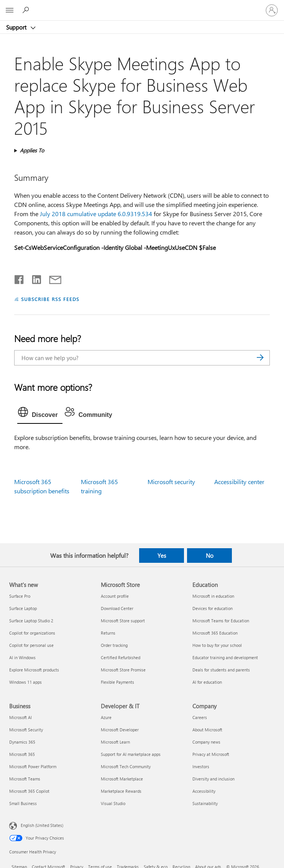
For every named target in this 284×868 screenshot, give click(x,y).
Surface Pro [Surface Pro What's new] (20, 596)
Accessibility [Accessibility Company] (204, 791)
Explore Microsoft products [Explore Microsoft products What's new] (34, 670)
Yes (162, 556)
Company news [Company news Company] (206, 742)
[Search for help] (27, 10)
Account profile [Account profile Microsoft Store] (115, 596)
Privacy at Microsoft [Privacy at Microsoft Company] (211, 754)
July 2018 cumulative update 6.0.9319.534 (96, 214)
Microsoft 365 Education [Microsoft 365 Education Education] (215, 633)
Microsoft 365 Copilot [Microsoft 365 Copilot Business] (29, 791)
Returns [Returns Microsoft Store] (108, 633)
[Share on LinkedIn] (34, 278)
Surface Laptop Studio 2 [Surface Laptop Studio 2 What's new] (31, 621)
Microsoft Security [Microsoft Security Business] (26, 730)
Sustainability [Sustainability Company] (205, 803)
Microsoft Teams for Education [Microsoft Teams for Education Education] (221, 621)
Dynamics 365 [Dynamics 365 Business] (22, 742)
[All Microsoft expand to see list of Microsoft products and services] (10, 10)
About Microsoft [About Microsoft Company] (207, 730)
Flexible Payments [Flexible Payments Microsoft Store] (117, 682)
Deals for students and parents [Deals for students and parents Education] (221, 670)
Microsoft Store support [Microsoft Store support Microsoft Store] (123, 621)
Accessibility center (239, 482)
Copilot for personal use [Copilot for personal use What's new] (31, 645)
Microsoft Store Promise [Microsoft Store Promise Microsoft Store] (123, 670)
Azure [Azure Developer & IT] (106, 717)
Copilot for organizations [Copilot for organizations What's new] (32, 633)
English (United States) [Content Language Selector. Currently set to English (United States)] (42, 825)
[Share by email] (52, 278)
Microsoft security (171, 482)
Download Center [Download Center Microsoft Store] (117, 608)
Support (17, 27)
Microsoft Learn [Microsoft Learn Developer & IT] (115, 742)
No (210, 556)
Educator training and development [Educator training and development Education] (225, 657)
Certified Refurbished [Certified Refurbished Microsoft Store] (121, 657)
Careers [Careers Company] (200, 717)
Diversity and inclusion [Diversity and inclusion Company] (213, 779)
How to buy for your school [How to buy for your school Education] (217, 645)
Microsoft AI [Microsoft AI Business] (21, 717)
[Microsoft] (142, 6)
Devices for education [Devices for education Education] (213, 608)
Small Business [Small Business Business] (23, 803)
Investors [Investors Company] (201, 766)
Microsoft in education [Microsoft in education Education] (213, 596)
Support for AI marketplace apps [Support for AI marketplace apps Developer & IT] (131, 754)
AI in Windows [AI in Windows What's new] (22, 657)
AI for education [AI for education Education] (207, 682)
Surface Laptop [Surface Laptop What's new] (23, 608)
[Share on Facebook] (20, 278)
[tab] (40, 414)
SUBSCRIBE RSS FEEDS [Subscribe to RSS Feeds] (50, 299)
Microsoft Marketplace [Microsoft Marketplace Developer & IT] (122, 779)
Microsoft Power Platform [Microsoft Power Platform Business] (33, 766)
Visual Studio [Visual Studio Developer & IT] (113, 803)
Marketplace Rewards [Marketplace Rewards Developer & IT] (121, 791)
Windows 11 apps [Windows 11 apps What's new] (25, 682)
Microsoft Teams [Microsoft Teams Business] (25, 779)
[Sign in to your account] (272, 10)
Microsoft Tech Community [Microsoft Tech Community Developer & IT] (126, 766)
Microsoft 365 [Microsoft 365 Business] (22, 754)
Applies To (32, 150)
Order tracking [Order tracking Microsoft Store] (114, 645)
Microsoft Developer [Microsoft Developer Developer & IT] (120, 730)
